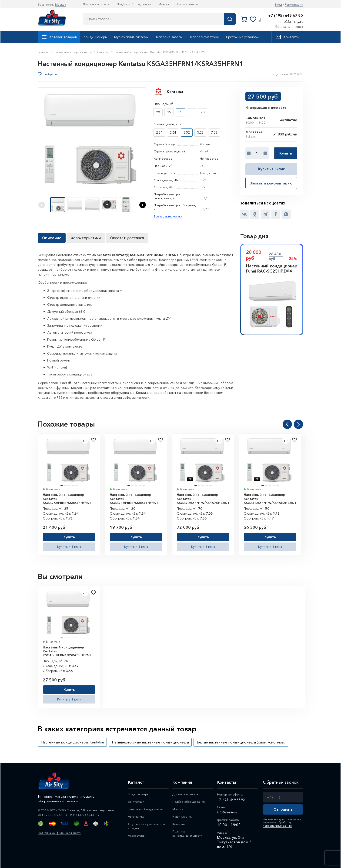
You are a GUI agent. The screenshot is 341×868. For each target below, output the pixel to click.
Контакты (287, 37)
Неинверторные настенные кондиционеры (150, 742)
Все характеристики (168, 216)
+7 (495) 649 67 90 (286, 16)
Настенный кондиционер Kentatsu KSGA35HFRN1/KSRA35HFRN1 (67, 651)
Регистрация (294, 5)
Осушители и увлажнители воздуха (145, 827)
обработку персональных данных (275, 823)
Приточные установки (243, 37)
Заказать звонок (289, 26)
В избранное (52, 74)
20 (158, 112)
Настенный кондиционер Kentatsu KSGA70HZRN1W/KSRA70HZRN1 (203, 498)
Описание (52, 238)
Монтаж (164, 4)
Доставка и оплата (96, 4)
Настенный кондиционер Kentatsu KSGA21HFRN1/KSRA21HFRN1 (134, 498)
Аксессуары (138, 837)
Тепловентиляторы (204, 37)
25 (169, 112)
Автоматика (138, 817)
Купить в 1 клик (271, 169)
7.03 (214, 132)
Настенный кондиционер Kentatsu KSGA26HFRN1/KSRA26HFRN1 (67, 498)
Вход (278, 5)
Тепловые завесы (169, 37)
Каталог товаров (59, 37)
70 (203, 112)
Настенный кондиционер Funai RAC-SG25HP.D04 (272, 268)
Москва (61, 4)
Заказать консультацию (271, 182)
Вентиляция (137, 802)
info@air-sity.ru (291, 21)
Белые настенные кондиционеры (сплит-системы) (241, 742)
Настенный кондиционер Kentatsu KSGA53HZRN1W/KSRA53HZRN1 (270, 498)
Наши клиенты (187, 4)
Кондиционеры (95, 37)
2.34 (159, 132)
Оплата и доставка (127, 238)
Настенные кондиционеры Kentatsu (73, 742)
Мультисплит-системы (131, 37)
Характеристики (86, 238)
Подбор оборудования (134, 4)
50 (191, 112)
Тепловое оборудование (148, 809)
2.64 (173, 132)
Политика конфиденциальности (61, 833)
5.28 (200, 132)
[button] (143, 205)
